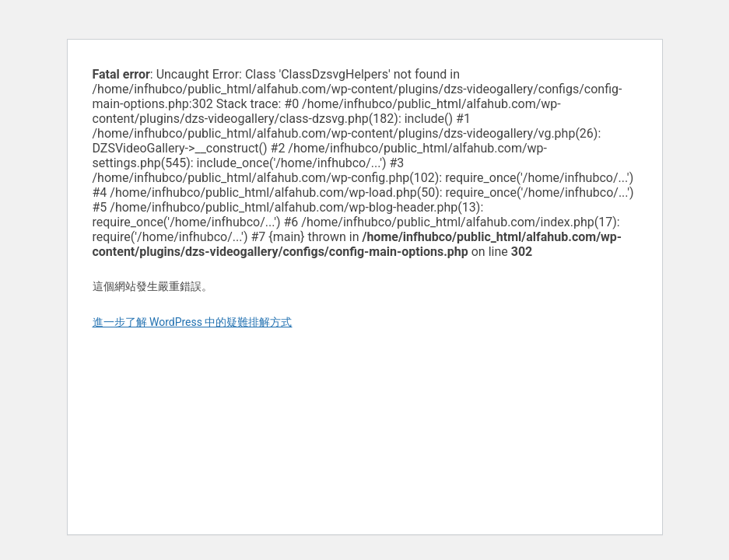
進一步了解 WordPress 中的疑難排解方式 (193, 322)
